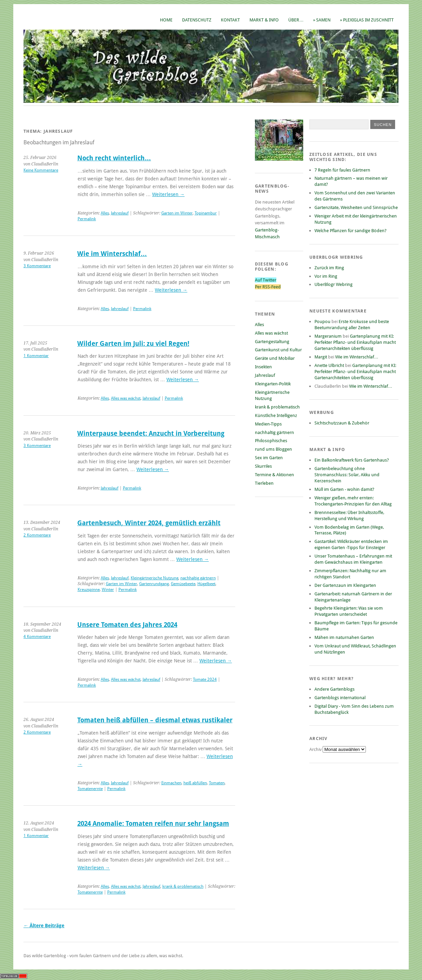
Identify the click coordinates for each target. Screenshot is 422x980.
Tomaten (217, 783)
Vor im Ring (326, 276)
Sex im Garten (269, 458)
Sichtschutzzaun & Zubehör (342, 423)
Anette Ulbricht (329, 365)
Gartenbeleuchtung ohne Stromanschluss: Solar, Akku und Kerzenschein (347, 475)
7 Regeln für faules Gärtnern (342, 170)
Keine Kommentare (41, 170)
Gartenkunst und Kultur (278, 350)
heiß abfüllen (195, 783)
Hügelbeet (206, 584)
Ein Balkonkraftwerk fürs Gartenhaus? (352, 460)
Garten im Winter (177, 213)
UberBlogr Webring (334, 284)
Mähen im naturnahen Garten (344, 637)
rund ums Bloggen (273, 449)
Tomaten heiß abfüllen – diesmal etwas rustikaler (155, 720)
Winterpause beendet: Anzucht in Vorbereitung (151, 433)
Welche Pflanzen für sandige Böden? (351, 231)
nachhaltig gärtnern (198, 578)
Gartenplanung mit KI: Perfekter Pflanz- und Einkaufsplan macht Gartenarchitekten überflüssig (355, 342)
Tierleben (264, 483)
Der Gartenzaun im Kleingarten (345, 585)
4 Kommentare (37, 637)
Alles (105, 213)
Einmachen (171, 783)
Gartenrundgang (154, 584)
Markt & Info (264, 20)
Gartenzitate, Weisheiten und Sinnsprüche (356, 207)
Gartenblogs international (340, 698)
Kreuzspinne (89, 590)
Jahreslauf (120, 213)
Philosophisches (271, 441)
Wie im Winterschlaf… (112, 254)
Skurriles (263, 466)
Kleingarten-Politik (273, 384)
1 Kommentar (36, 356)
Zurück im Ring (329, 268)
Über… (296, 20)
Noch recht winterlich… (114, 158)
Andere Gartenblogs (335, 689)
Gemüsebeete (183, 584)
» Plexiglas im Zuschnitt (367, 20)
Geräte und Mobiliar (275, 358)
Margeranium (328, 336)
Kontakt (230, 20)
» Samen (322, 20)
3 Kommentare (37, 266)
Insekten (263, 367)
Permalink (87, 219)
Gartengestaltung (272, 342)
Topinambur (206, 213)
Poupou (322, 322)
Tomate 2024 (205, 679)
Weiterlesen (168, 194)
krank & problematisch (183, 886)
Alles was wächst (126, 398)
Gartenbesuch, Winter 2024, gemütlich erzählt (149, 523)
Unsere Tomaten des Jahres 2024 (127, 625)
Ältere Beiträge (44, 926)
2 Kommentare (37, 535)
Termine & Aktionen (274, 475)
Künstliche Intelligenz (276, 415)
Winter (108, 590)
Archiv (316, 749)
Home (166, 20)
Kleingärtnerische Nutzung (155, 578)
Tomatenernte (90, 789)
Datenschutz (197, 20)
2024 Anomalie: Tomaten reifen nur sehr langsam (153, 824)
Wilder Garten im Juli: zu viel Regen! (133, 344)
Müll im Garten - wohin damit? (344, 489)
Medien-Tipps (268, 424)
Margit (321, 357)
